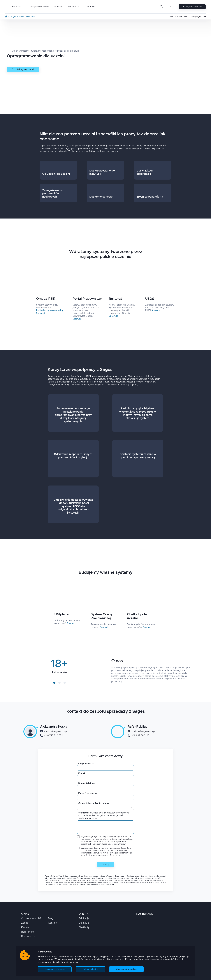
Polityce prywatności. (106, 885)
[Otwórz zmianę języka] (174, 7)
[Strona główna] (6, 17)
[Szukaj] (163, 7)
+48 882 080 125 (138, 736)
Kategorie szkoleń (192, 7)
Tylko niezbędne (90, 969)
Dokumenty (28, 936)
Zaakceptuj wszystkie (126, 969)
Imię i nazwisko (86, 764)
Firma (88, 793)
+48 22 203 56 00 (179, 17)
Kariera (25, 927)
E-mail (82, 773)
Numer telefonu (87, 783)
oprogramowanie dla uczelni (22, 17)
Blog (51, 918)
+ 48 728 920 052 (51, 736)
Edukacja (84, 918)
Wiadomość (104, 816)
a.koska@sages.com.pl (54, 731)
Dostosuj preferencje (55, 969)
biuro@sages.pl (198, 17)
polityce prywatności (114, 959)
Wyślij (105, 865)
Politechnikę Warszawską (49, 310)
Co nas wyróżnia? (31, 918)
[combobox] (79, 807)
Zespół (25, 923)
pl (171, 7)
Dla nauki (84, 923)
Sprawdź (41, 313)
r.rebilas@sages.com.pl (141, 731)
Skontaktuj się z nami (23, 69)
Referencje (27, 932)
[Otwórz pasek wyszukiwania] (161, 7)
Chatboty (84, 927)
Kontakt (91, 7)
